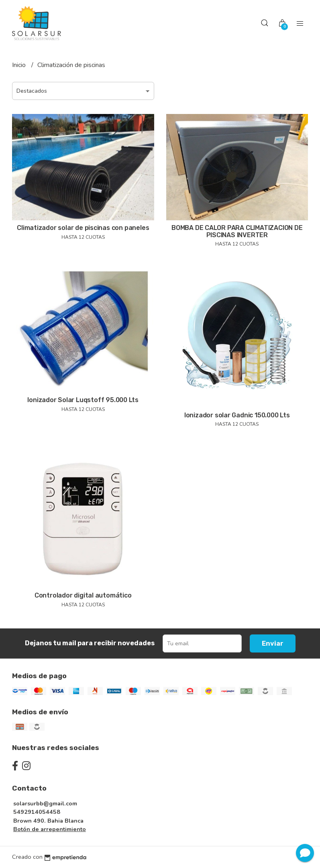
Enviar (273, 643)
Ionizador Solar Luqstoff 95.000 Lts (83, 400)
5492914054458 (37, 812)
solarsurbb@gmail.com (45, 803)
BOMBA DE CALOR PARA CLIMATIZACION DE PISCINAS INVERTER (237, 231)
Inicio (20, 65)
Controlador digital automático (83, 595)
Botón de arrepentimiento (50, 829)
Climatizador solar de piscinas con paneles (83, 228)
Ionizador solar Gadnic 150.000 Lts (237, 415)
